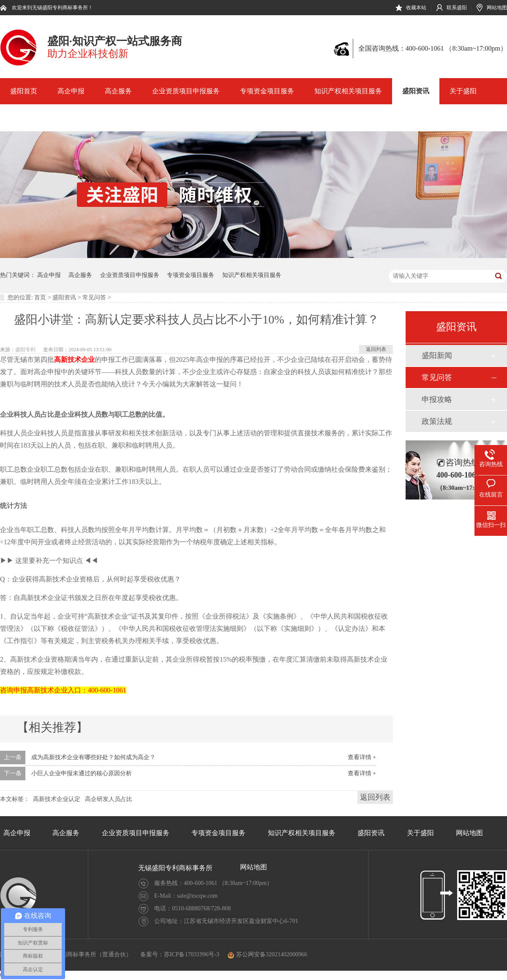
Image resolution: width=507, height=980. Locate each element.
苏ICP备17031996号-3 (192, 954)
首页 (40, 297)
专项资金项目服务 (267, 91)
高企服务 (118, 91)
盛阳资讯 (416, 91)
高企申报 (71, 91)
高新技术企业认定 (57, 799)
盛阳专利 (25, 350)
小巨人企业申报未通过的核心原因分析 (82, 773)
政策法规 (437, 421)
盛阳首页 (24, 91)
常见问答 (94, 297)
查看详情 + (362, 757)
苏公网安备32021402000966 (267, 954)
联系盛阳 (457, 8)
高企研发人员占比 (109, 799)
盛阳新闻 (437, 356)
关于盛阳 (463, 91)
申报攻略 (437, 399)
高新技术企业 (74, 360)
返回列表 (376, 349)
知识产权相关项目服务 (348, 91)
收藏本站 (416, 8)
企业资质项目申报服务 (186, 91)
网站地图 (497, 8)
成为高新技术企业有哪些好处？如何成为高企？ (93, 757)
